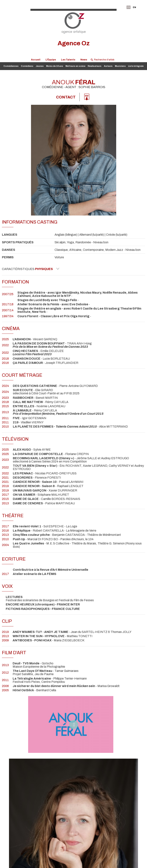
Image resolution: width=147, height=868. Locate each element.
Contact (66, 97)
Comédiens (27, 66)
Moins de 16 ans (55, 66)
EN (134, 7)
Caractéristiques (31, 269)
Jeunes (40, 66)
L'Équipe (51, 60)
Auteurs (108, 66)
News (84, 60)
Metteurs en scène (75, 66)
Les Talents (68, 60)
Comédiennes (11, 66)
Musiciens (120, 66)
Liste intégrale (136, 66)
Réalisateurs (95, 66)
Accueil (36, 60)
